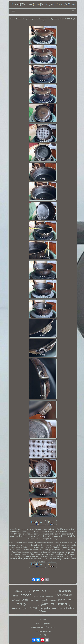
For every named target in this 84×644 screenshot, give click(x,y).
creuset (62, 604)
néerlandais (64, 595)
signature (25, 609)
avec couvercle (49, 597)
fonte (45, 604)
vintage (22, 604)
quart (70, 599)
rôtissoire (19, 591)
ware (42, 596)
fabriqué (31, 605)
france (61, 600)
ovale (25, 600)
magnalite (45, 608)
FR (45, 635)
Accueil (43, 620)
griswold (28, 591)
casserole (36, 596)
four (36, 590)
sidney (37, 605)
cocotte (34, 608)
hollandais (65, 591)
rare (37, 600)
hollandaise (43, 611)
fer (52, 604)
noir (32, 600)
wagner (53, 600)
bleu (54, 609)
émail (44, 591)
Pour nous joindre (43, 623)
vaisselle (44, 600)
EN (41, 635)
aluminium (16, 609)
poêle (14, 605)
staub (16, 596)
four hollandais (66, 608)
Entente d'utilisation (43, 631)
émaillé (26, 595)
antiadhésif (16, 600)
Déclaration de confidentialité (43, 627)
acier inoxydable (52, 592)
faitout (71, 605)
